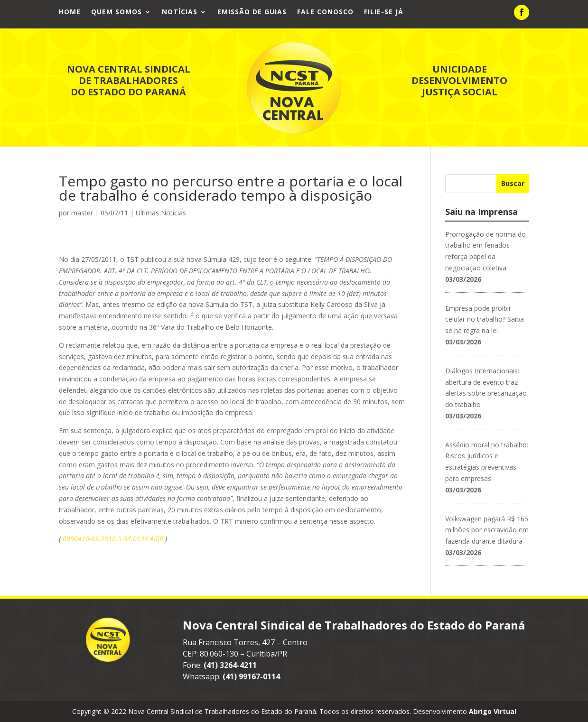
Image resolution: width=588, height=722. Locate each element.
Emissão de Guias (252, 12)
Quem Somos (117, 12)
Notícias (180, 12)
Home (70, 12)
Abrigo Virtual (493, 711)
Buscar (513, 183)
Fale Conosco (325, 12)
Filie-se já (384, 12)
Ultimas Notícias (161, 213)
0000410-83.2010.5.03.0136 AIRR (114, 539)
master (82, 213)
